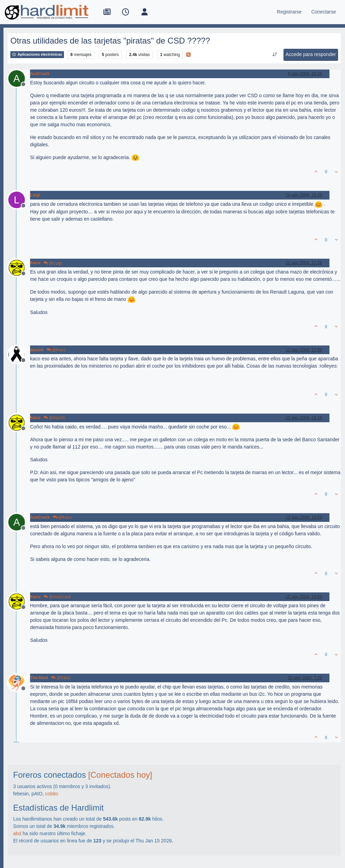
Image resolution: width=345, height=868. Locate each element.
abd (17, 833)
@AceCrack (57, 597)
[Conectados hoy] (120, 775)
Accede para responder (311, 54)
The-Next (39, 678)
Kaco (35, 263)
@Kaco (56, 350)
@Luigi (53, 263)
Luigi (35, 195)
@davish (54, 418)
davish (37, 350)
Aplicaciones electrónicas (37, 54)
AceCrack (40, 74)
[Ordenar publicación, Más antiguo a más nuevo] (275, 55)
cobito (52, 794)
